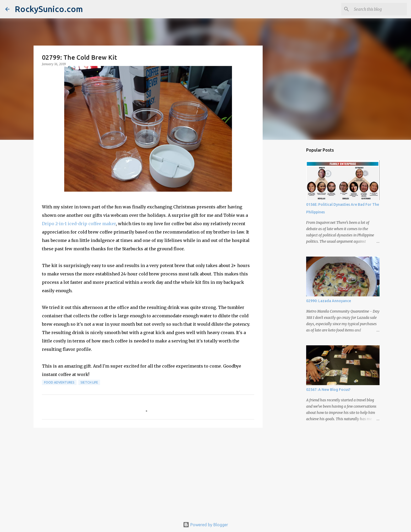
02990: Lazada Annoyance (329, 301)
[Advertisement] (148, 472)
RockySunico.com (49, 9)
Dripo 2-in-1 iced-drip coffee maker (79, 224)
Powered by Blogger (206, 525)
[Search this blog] (379, 9)
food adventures (59, 382)
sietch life (89, 382)
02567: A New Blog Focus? (328, 390)
